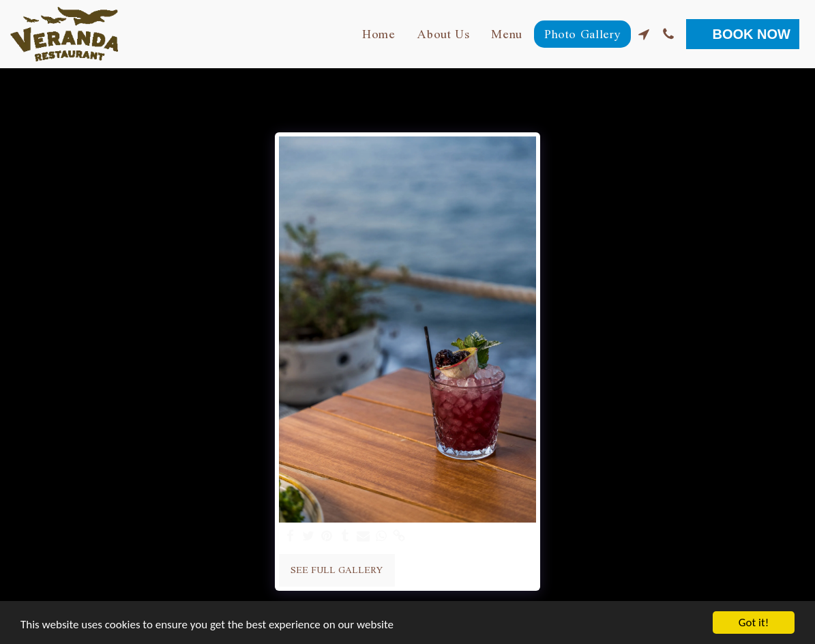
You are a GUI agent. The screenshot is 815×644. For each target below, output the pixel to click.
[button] (644, 34)
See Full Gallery (337, 570)
